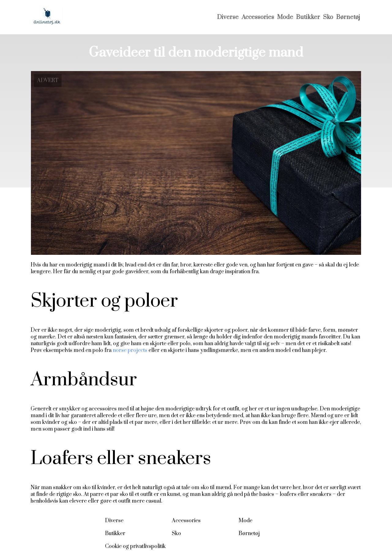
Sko (328, 17)
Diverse (228, 17)
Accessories (258, 17)
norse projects (130, 350)
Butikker (308, 17)
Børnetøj (348, 17)
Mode (285, 17)
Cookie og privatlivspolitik (135, 546)
